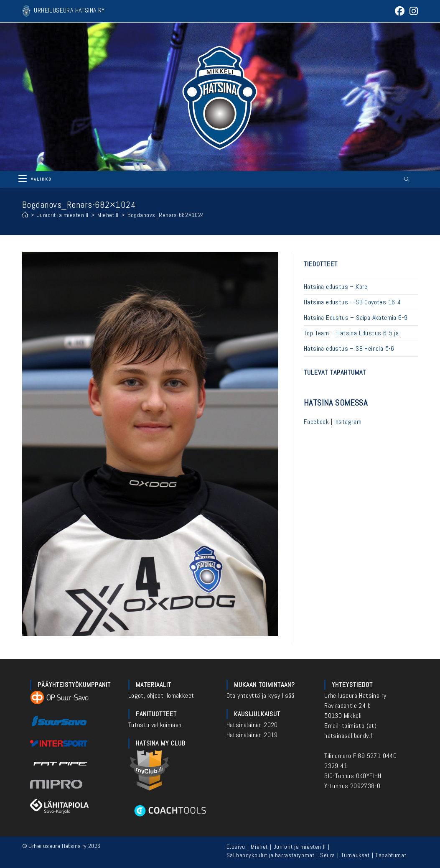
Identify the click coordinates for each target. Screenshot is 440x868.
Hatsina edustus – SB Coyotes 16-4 (352, 302)
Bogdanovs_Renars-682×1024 (166, 215)
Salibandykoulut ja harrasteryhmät (271, 855)
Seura (328, 855)
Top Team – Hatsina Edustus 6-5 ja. (352, 333)
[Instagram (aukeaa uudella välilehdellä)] (412, 11)
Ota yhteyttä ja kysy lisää (261, 696)
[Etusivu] (25, 215)
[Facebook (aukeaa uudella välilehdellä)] (400, 11)
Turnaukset (355, 855)
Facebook (316, 422)
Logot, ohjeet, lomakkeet (161, 696)
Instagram (348, 422)
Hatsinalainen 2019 (252, 735)
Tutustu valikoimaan (155, 725)
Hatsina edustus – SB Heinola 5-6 (349, 348)
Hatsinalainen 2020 (252, 725)
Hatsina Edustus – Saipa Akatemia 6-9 (356, 318)
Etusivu (236, 847)
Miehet (259, 847)
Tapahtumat (391, 855)
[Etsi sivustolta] (407, 180)
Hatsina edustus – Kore (336, 287)
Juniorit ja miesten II (300, 847)
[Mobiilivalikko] (35, 179)
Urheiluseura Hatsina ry (355, 696)
